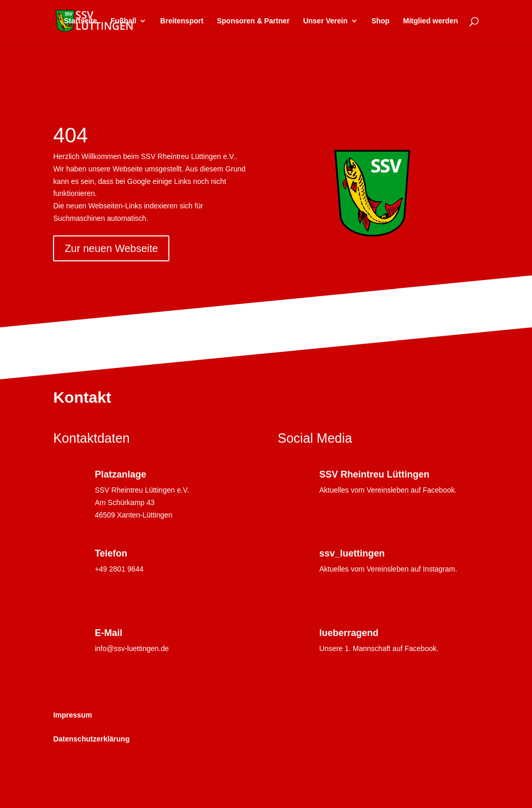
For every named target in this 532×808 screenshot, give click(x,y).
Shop (381, 21)
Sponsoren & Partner (253, 21)
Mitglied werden (431, 21)
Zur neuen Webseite (111, 248)
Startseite (81, 21)
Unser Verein (325, 21)
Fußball (124, 21)
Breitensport (182, 21)
